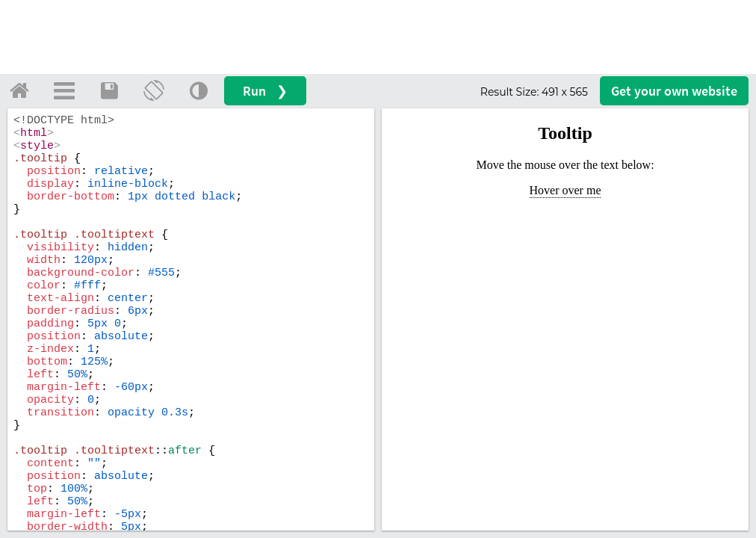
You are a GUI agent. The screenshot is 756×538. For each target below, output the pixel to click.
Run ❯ (265, 91)
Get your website (674, 91)
